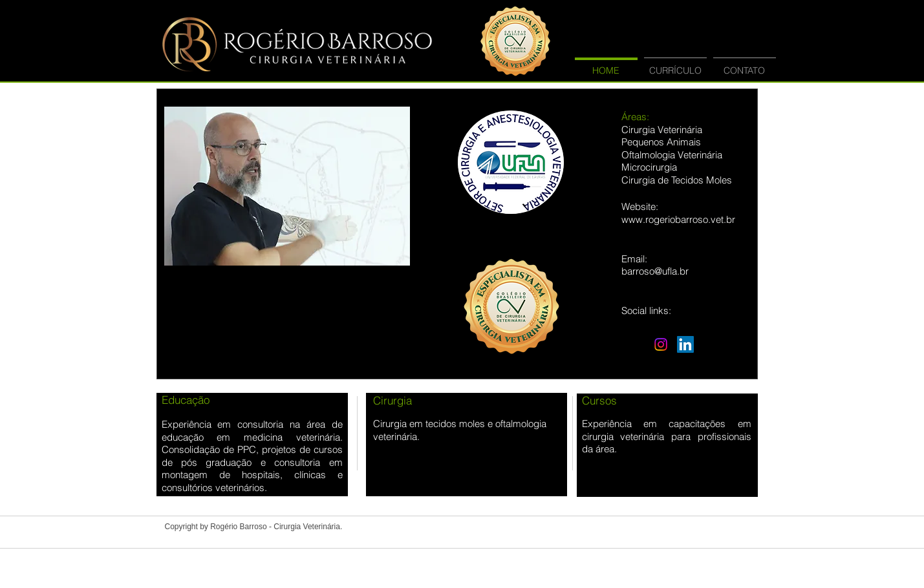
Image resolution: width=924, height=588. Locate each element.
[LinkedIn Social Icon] (685, 344)
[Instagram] (661, 344)
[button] (287, 186)
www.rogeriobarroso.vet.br (678, 219)
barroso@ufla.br (655, 271)
